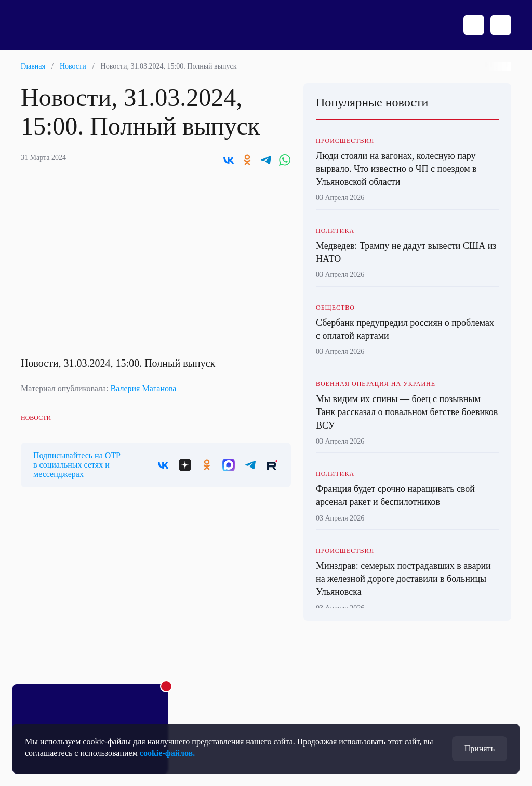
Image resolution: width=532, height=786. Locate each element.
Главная (33, 66)
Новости (73, 66)
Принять (480, 748)
